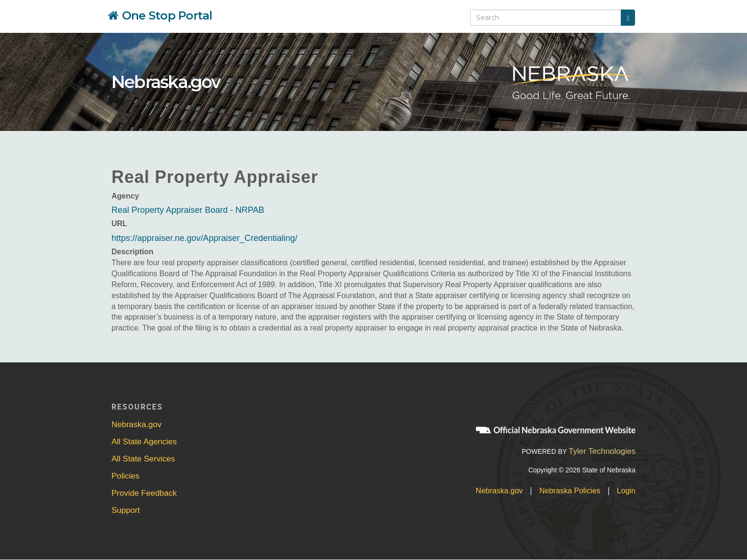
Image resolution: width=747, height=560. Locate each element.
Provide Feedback (144, 493)
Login (626, 491)
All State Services (143, 459)
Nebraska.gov (166, 82)
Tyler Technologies (602, 451)
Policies (126, 476)
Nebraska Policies (570, 491)
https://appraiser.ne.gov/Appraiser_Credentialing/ (204, 238)
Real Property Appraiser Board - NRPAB (188, 210)
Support (126, 510)
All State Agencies (144, 442)
